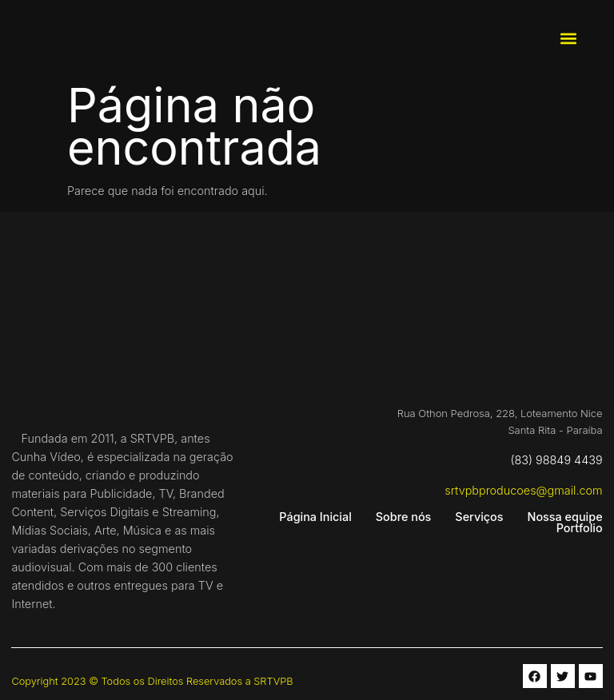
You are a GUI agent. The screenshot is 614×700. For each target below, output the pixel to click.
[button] (568, 39)
